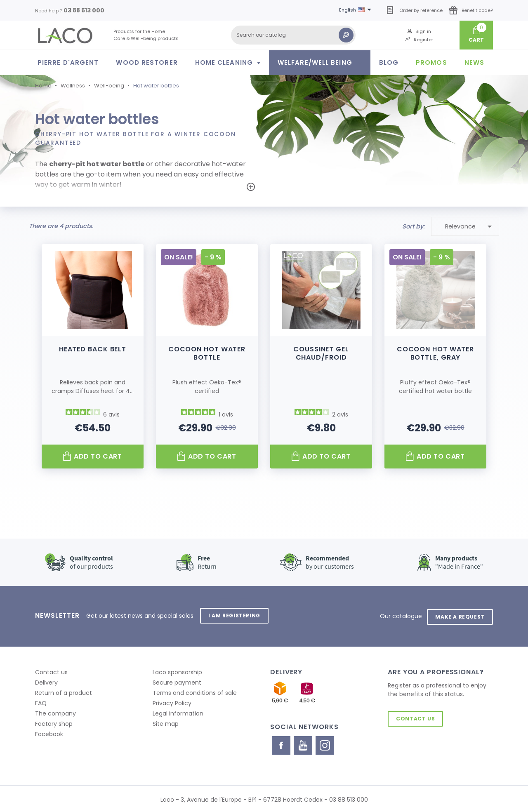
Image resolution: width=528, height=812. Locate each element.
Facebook (49, 732)
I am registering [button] (235, 615)
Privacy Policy (172, 701)
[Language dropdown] (357, 10)
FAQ (41, 701)
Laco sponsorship (177, 671)
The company (55, 712)
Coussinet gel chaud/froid (321, 353)
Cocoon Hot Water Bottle (207, 353)
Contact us (51, 671)
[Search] (293, 35)
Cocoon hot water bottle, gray (435, 353)
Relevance (470, 226)
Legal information (178, 712)
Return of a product (64, 691)
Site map (166, 722)
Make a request (459, 615)
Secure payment (177, 681)
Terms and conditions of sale (195, 691)
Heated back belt (93, 349)
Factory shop (54, 722)
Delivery (46, 681)
